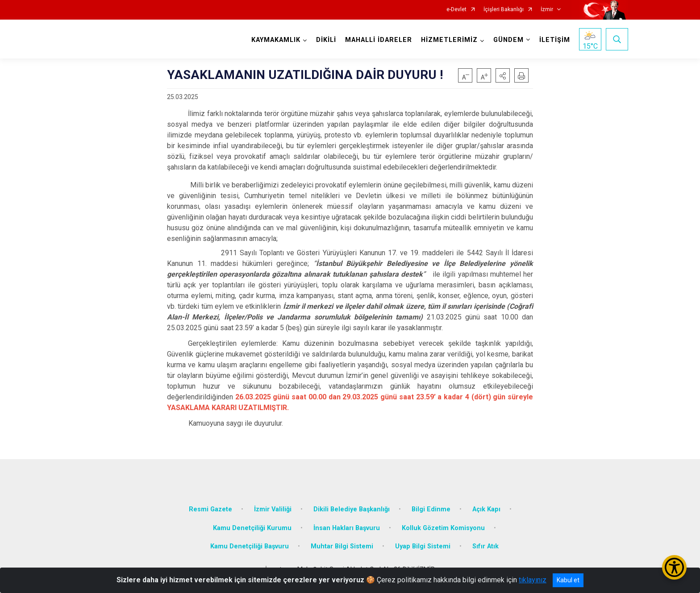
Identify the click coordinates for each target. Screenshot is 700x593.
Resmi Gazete (210, 509)
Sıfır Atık (485, 546)
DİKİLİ (326, 40)
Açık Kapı (486, 509)
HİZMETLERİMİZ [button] (449, 40)
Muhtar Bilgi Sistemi (342, 546)
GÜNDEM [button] (508, 40)
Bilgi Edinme (431, 509)
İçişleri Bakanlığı (504, 10)
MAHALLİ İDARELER (379, 40)
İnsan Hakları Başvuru (347, 528)
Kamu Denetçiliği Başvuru (250, 546)
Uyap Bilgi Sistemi (423, 546)
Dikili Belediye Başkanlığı (352, 509)
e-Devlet (456, 10)
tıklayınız (533, 580)
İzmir (547, 10)
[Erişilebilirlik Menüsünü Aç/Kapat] (674, 567)
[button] (503, 75)
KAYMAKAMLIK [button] (276, 40)
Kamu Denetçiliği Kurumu (252, 528)
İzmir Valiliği (273, 509)
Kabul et (568, 580)
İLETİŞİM (555, 40)
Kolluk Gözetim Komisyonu (443, 528)
